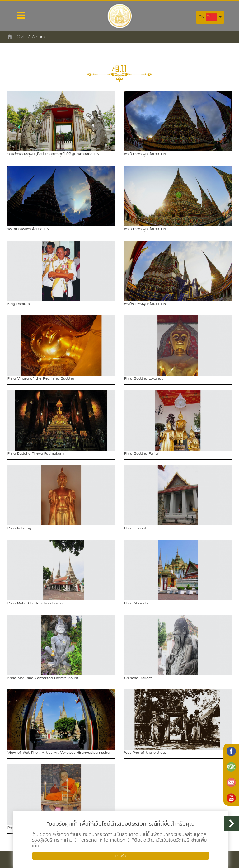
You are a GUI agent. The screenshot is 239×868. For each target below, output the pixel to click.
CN (210, 17)
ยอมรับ (121, 856)
